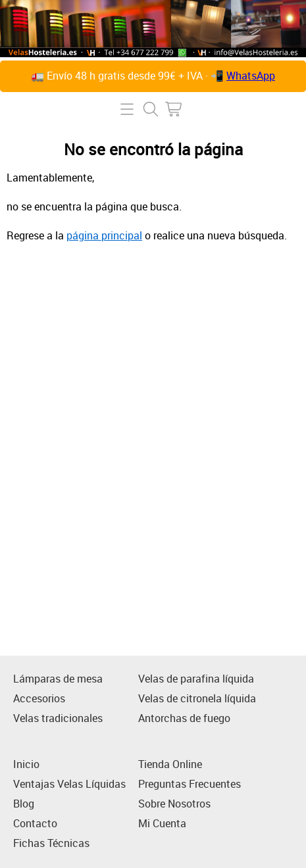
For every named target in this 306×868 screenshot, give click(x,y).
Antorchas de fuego (184, 718)
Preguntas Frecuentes (190, 784)
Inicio (26, 764)
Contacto (35, 823)
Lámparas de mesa (58, 679)
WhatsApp (251, 76)
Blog (24, 804)
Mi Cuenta (162, 823)
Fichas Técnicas (51, 843)
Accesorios (39, 698)
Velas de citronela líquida (197, 698)
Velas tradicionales (58, 718)
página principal (104, 235)
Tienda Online (170, 764)
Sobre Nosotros (174, 804)
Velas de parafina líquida (196, 679)
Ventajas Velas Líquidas (69, 784)
